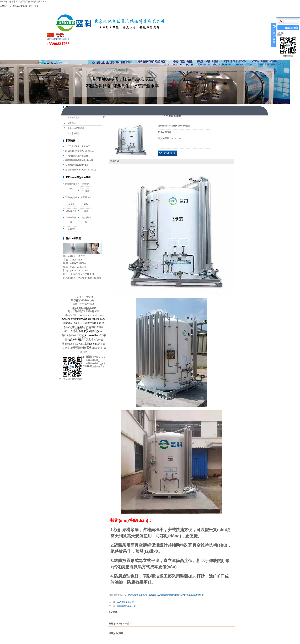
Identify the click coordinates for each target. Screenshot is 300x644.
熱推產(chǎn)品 (70, 344)
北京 (67, 348)
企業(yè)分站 (6, 6)
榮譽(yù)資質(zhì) (197, 50)
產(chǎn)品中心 (124, 50)
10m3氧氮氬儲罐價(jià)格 (169, 595)
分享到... (281, 33)
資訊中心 (172, 50)
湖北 (84, 348)
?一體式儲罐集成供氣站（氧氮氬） (141, 595)
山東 (95, 348)
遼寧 (100, 348)
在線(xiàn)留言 (221, 50)
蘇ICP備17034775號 (73, 335)
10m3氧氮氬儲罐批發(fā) (193, 595)
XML (36, 6)
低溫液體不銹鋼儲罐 (126, 606)
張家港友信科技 (94, 340)
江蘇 (78, 348)
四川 (89, 348)
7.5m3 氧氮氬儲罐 (125, 602)
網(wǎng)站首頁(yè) (76, 50)
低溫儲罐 (91, 327)
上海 (73, 348)
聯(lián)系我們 (76, 56)
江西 (85, 352)
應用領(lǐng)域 (148, 50)
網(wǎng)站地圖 (20, 6)
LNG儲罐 (72, 331)
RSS (31, 6)
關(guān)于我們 (100, 50)
